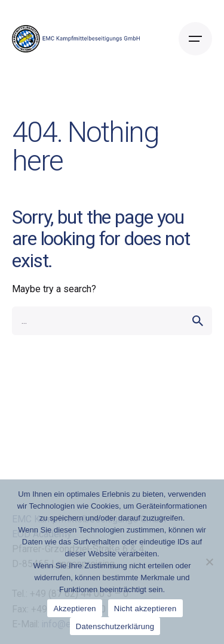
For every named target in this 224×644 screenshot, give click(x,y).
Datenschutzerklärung (115, 626)
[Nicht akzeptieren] (209, 562)
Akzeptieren (74, 609)
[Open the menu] (195, 39)
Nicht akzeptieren (145, 609)
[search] (198, 321)
